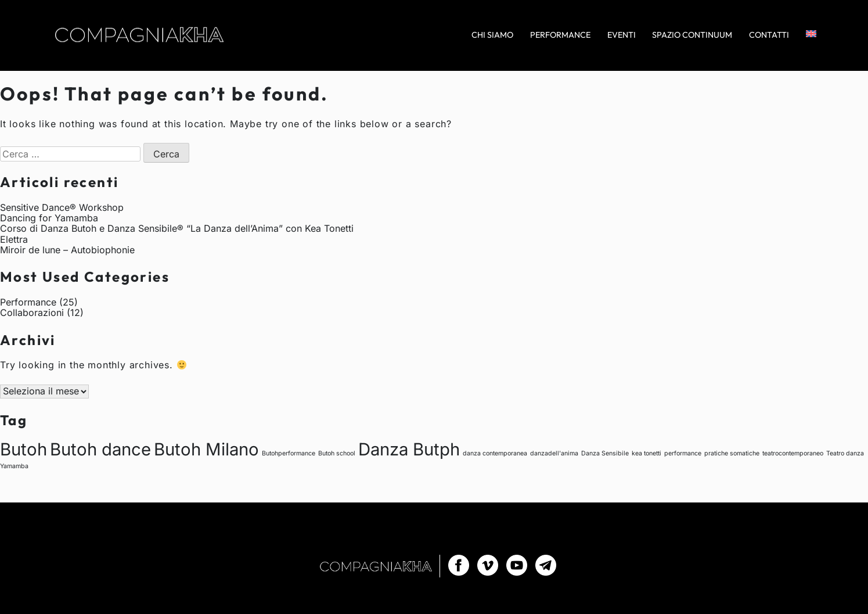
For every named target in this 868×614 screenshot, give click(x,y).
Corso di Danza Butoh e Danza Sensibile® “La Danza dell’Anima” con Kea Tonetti (177, 228)
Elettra (14, 239)
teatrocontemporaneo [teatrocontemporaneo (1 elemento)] (793, 453)
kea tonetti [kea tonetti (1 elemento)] (647, 453)
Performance (560, 35)
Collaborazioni (32, 313)
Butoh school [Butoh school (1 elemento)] (337, 453)
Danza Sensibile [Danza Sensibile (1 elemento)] (605, 453)
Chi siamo (492, 35)
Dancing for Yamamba (49, 218)
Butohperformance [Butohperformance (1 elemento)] (289, 453)
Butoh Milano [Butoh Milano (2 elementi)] (206, 449)
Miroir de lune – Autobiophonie (67, 250)
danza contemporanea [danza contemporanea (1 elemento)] (495, 453)
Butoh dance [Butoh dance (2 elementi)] (100, 449)
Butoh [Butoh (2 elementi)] (24, 449)
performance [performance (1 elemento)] (683, 453)
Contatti (769, 35)
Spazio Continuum (692, 35)
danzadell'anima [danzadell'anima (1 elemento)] (554, 453)
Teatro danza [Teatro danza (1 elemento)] (845, 453)
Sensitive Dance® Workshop (62, 207)
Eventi (622, 35)
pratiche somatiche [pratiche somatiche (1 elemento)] (732, 453)
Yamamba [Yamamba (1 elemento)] (14, 466)
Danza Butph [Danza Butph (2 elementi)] (409, 449)
